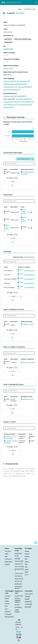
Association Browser (19, 587)
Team (7, 554)
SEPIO (27, 572)
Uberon (27, 554)
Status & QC (19, 564)
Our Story (8, 551)
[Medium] (17, 634)
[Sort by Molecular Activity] (33, 321)
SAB (6, 557)
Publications (9, 562)
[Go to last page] (20, 296)
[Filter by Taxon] (24, 257)
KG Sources (18, 581)
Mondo (27, 551)
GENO (27, 570)
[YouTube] (20, 637)
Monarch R (19, 561)
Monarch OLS (19, 596)
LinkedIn (28, 602)
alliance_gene (8, 68)
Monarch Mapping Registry (18, 600)
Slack (27, 596)
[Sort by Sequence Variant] (16, 434)
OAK (6, 606)
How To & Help (19, 567)
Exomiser (8, 596)
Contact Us (8, 559)
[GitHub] (20, 634)
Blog (27, 599)
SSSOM (7, 604)
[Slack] (20, 632)
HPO (26, 559)
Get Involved (29, 594)
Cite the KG (18, 576)
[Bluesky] (19, 640)
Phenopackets (9, 617)
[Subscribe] (17, 632)
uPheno (27, 557)
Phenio (27, 562)
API (17, 556)
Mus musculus (8, 32)
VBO (26, 567)
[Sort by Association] (19, 169)
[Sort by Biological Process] (33, 396)
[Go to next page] (17, 296)
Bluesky (28, 607)
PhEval (7, 599)
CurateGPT (8, 614)
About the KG (19, 579)
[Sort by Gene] (8, 169)
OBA (26, 564)
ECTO (27, 575)
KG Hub (17, 605)
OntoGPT (8, 612)
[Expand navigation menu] (36, 2)
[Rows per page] (15, 178)
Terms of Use (19, 573)
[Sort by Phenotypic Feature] (34, 169)
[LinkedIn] (17, 637)
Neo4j (17, 559)
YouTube (28, 604)
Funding (7, 564)
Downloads (18, 553)
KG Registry (18, 607)
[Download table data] (12, 185)
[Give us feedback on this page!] (36, 543)
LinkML (7, 601)
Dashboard (18, 584)
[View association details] (31, 212)
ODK (6, 609)
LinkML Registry (17, 611)
